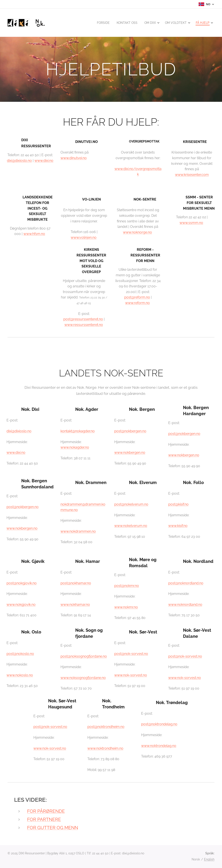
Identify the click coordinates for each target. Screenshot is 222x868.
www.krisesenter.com (192, 175)
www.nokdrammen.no (78, 531)
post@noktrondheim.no (106, 727)
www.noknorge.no (137, 232)
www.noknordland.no (185, 605)
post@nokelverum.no (131, 504)
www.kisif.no (178, 526)
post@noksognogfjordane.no (84, 656)
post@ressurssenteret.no (83, 319)
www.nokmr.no (126, 607)
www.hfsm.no (34, 234)
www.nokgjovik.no (21, 605)
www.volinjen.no (84, 237)
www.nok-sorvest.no (131, 675)
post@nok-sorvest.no (131, 654)
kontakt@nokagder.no (78, 431)
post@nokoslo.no (20, 654)
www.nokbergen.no (130, 453)
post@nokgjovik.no (22, 583)
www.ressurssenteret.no (84, 325)
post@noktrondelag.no (159, 724)
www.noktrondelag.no (159, 746)
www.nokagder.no (75, 448)
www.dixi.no (44, 161)
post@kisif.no (178, 504)
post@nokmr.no (127, 586)
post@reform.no (137, 297)
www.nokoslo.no (20, 675)
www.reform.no (137, 303)
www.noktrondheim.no (105, 748)
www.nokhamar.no (75, 605)
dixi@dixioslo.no (19, 161)
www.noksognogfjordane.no (83, 678)
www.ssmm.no (191, 223)
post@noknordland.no (186, 583)
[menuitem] (98, 23)
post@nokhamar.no (76, 583)
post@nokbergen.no (130, 431)
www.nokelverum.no (131, 526)
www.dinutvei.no (74, 158)
